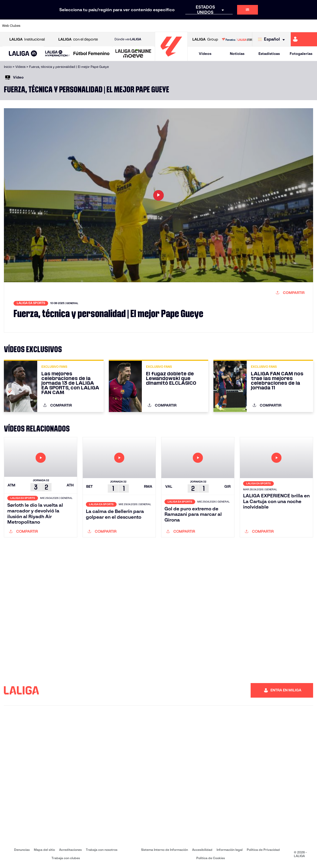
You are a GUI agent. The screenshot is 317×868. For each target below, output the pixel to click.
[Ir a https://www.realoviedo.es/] (252, 26)
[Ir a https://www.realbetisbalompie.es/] (223, 26)
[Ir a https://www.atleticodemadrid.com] (46, 26)
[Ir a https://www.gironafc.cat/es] (134, 26)
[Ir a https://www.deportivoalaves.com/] (75, 26)
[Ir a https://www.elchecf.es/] (90, 26)
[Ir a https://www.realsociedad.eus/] (267, 26)
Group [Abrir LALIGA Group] (205, 39)
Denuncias (22, 850)
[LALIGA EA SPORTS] (23, 54)
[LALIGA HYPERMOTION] (58, 54)
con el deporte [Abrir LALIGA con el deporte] (78, 39)
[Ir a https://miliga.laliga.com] (304, 39)
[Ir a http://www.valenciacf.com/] (296, 26)
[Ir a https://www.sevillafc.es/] (282, 26)
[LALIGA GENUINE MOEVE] (133, 54)
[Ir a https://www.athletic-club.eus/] (31, 26)
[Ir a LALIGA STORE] (237, 39)
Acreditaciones (70, 850)
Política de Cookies (211, 858)
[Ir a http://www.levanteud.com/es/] (149, 26)
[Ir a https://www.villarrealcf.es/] (311, 26)
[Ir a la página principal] (171, 59)
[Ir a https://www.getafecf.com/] (119, 26)
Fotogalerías (301, 54)
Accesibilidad (202, 850)
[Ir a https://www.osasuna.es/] (61, 26)
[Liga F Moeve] (91, 54)
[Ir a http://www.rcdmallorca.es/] (208, 26)
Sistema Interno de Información (164, 850)
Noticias (237, 54)
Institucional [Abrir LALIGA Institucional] (27, 39)
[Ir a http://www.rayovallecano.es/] (164, 26)
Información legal (230, 850)
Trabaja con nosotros (102, 850)
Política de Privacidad (263, 850)
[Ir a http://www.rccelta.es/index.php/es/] (179, 26)
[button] (23, 54)
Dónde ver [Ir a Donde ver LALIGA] (128, 39)
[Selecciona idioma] (273, 39)
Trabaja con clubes (66, 858)
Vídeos (205, 54)
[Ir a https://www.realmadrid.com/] (237, 26)
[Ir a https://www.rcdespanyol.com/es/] (193, 26)
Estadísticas (269, 54)
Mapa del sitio (44, 850)
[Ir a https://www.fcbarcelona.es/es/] (105, 26)
